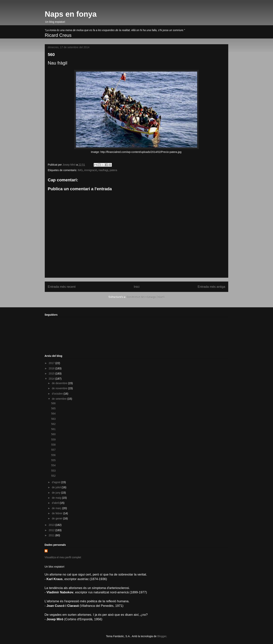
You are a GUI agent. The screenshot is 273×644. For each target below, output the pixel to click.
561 (53, 429)
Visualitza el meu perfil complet (63, 557)
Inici (137, 287)
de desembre (60, 383)
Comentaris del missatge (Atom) (146, 297)
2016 (52, 368)
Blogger (162, 636)
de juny (56, 493)
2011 (52, 535)
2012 (52, 530)
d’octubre (58, 394)
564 (53, 414)
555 (53, 460)
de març (57, 508)
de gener (57, 518)
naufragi (103, 170)
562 (53, 424)
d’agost (56, 482)
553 (53, 471)
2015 (52, 374)
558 (53, 445)
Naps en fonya (71, 14)
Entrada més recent (62, 287)
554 (53, 465)
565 (53, 408)
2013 (52, 525)
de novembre (60, 388)
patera (113, 170)
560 (53, 434)
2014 (52, 379)
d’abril (56, 503)
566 (53, 403)
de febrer (57, 513)
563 (53, 419)
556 (53, 455)
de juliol (57, 487)
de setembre (60, 399)
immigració (91, 170)
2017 (52, 363)
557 (53, 450)
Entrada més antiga (211, 287)
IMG (80, 170)
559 (53, 440)
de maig (57, 498)
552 (53, 476)
